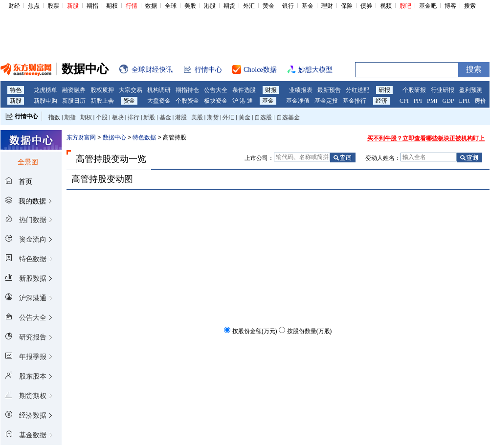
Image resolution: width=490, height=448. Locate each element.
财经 (14, 6)
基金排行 (355, 101)
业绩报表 (301, 90)
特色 (16, 90)
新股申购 (45, 101)
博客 (450, 6)
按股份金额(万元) (255, 331)
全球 (171, 6)
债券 (366, 6)
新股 (73, 6)
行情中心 (26, 116)
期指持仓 (187, 90)
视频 (386, 6)
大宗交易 (131, 90)
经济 (381, 101)
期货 (229, 6)
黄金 (268, 6)
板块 (118, 117)
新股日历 (74, 101)
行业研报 (443, 90)
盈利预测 (471, 90)
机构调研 (159, 90)
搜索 (470, 6)
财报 (271, 90)
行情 (132, 6)
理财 (327, 6)
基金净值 (298, 101)
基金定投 (326, 101)
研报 (384, 90)
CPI (404, 101)
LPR (464, 101)
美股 (190, 6)
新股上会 (102, 101)
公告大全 (216, 90)
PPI (418, 101)
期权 (112, 6)
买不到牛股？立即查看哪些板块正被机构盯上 (426, 138)
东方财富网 (81, 137)
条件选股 (244, 90)
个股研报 (414, 90)
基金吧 (428, 6)
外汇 (249, 6)
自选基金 (288, 117)
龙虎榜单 (45, 90)
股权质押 (102, 90)
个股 (102, 117)
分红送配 (357, 90)
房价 (480, 101)
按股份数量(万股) (310, 331)
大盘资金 (159, 101)
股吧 (405, 6)
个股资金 (187, 101)
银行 (288, 6)
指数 (54, 117)
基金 (308, 6)
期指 (92, 6)
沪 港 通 (243, 101)
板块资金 (216, 101)
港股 (210, 6)
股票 (53, 6)
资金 (129, 101)
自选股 (263, 117)
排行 (134, 117)
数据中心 (114, 137)
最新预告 (329, 90)
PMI (432, 101)
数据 (151, 6)
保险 (347, 6)
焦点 (34, 6)
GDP (448, 101)
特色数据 (144, 137)
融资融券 (74, 90)
